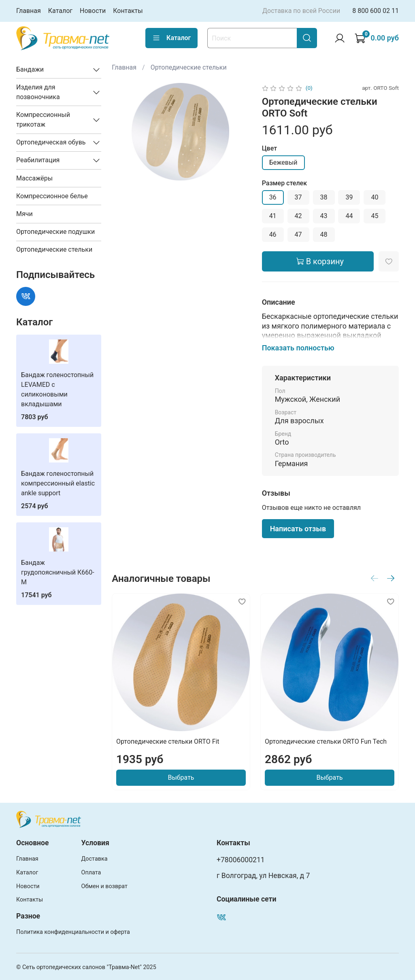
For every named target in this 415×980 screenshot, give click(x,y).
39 (349, 197)
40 (375, 197)
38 (324, 197)
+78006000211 (241, 860)
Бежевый (283, 162)
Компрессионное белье (52, 196)
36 (273, 197)
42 (298, 216)
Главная (29, 11)
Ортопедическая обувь (51, 142)
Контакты (128, 11)
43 (324, 216)
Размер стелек (284, 183)
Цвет (269, 148)
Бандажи (30, 69)
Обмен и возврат (104, 886)
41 (273, 216)
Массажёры (34, 178)
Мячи (24, 214)
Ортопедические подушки (55, 232)
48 (324, 234)
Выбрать (181, 777)
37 (298, 197)
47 (298, 234)
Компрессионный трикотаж (43, 120)
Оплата (91, 873)
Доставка (95, 859)
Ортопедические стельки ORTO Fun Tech (326, 741)
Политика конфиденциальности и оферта (73, 932)
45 (375, 216)
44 (349, 216)
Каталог (60, 11)
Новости (93, 11)
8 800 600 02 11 (376, 11)
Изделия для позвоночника (38, 92)
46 (273, 234)
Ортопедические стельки (189, 67)
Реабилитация (38, 160)
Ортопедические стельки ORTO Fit (168, 741)
